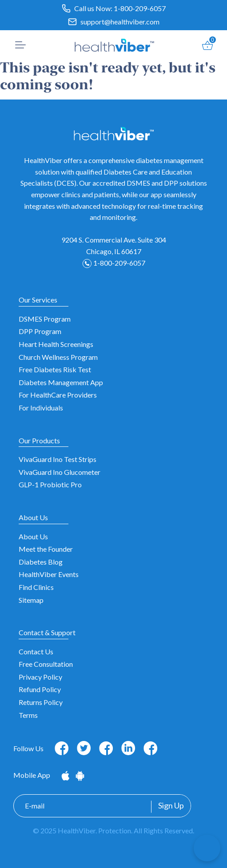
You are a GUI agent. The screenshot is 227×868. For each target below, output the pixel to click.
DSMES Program (45, 319)
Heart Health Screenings (56, 344)
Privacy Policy (40, 677)
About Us (33, 536)
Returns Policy (41, 702)
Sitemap (31, 600)
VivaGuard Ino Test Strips (58, 459)
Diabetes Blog (41, 562)
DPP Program (40, 331)
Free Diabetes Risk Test (55, 369)
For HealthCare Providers (58, 395)
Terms (28, 715)
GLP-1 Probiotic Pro (50, 484)
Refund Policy (40, 689)
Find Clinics (36, 587)
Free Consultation (46, 664)
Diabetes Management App (61, 382)
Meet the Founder (46, 549)
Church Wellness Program (58, 357)
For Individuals (41, 408)
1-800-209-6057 (140, 8)
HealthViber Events (49, 574)
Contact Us (36, 651)
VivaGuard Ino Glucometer (60, 472)
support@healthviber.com (120, 22)
